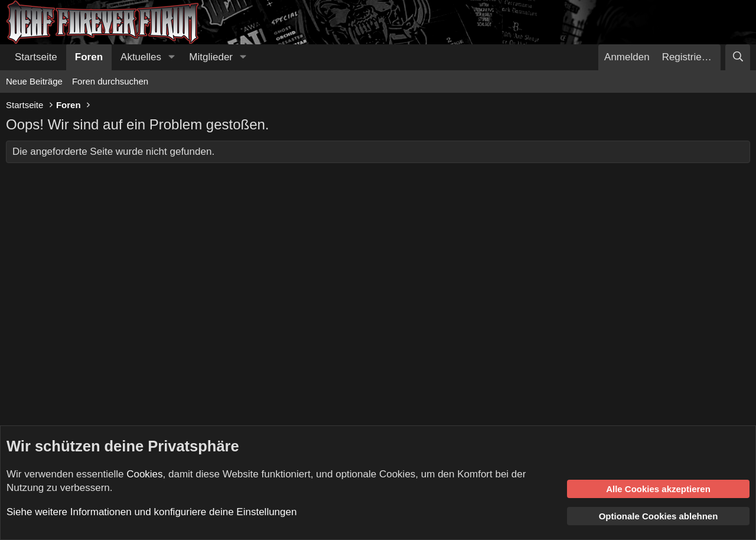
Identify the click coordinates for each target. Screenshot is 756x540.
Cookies (144, 474)
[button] (171, 57)
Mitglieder (211, 57)
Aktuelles (141, 57)
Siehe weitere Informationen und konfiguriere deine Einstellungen (151, 512)
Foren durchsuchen (110, 81)
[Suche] (738, 57)
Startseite (36, 57)
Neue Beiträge (34, 81)
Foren (89, 57)
